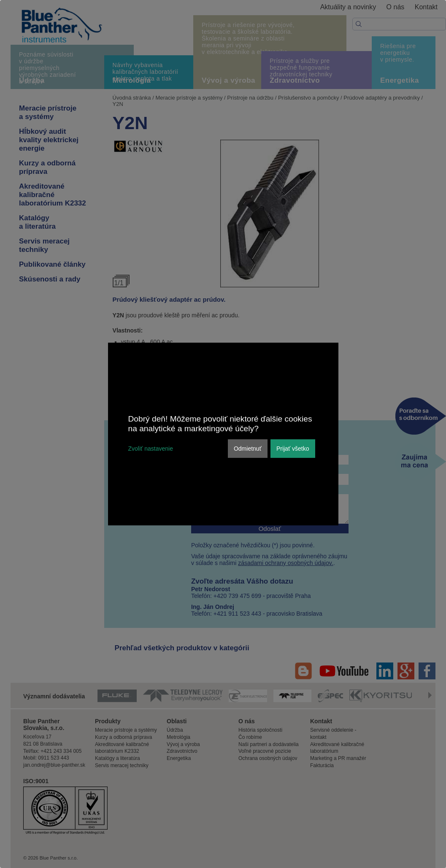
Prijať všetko (293, 449)
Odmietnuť (248, 449)
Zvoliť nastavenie (151, 449)
